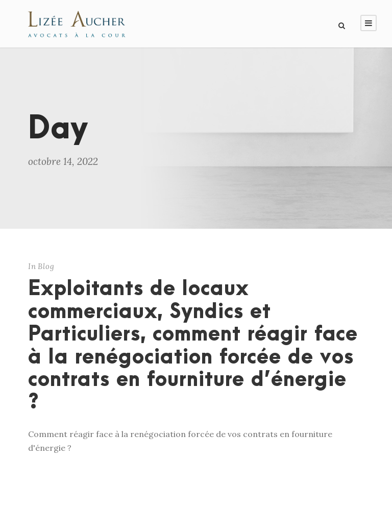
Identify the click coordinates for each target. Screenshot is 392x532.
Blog (46, 266)
